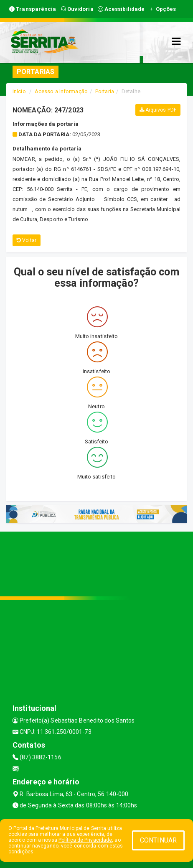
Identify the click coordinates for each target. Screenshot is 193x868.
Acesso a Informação (61, 91)
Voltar (27, 240)
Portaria (105, 91)
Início (19, 91)
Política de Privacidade (85, 840)
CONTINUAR (158, 840)
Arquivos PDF (158, 110)
